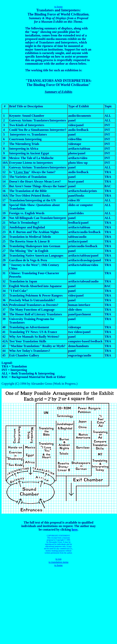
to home (58, 7)
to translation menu (58, 562)
